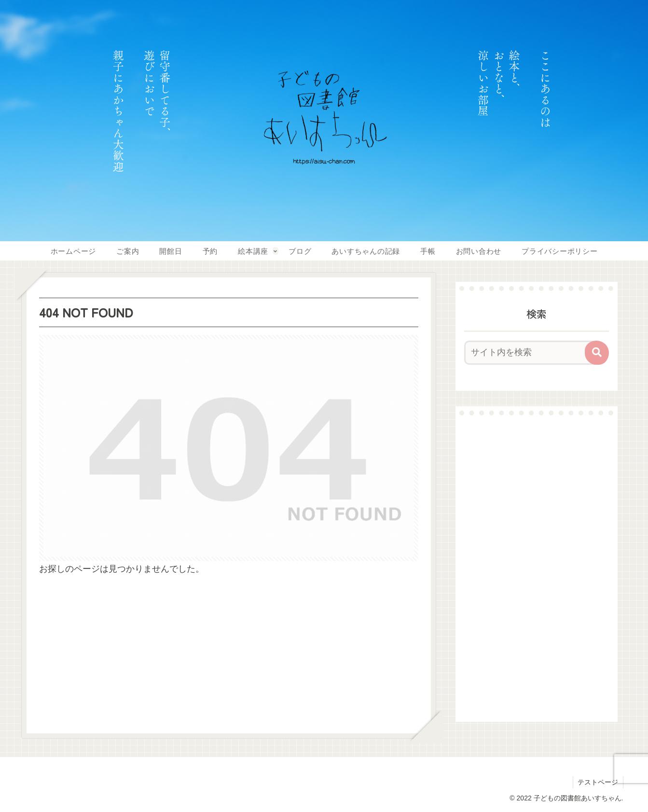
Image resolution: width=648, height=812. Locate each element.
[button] (597, 353)
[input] (531, 353)
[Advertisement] (537, 568)
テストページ (598, 782)
